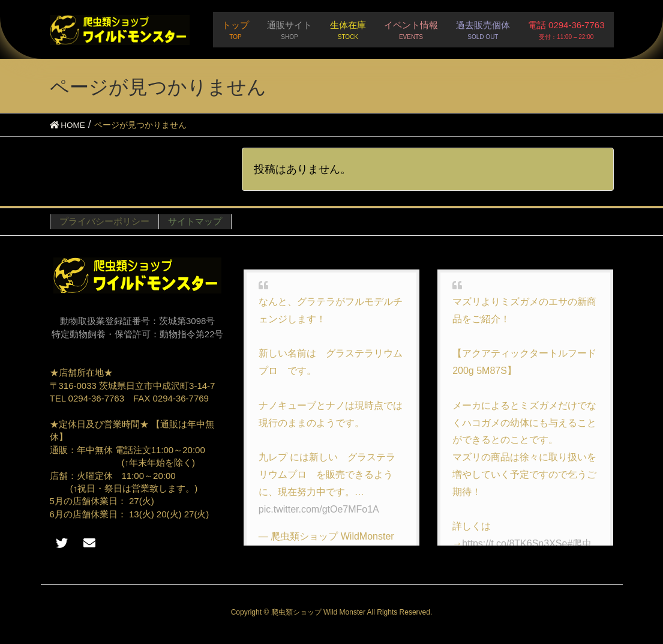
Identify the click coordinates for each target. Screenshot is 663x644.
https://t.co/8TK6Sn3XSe (514, 543)
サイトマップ (195, 221)
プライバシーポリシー (104, 221)
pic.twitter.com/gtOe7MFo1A (319, 509)
